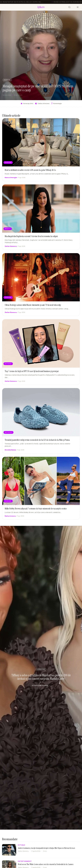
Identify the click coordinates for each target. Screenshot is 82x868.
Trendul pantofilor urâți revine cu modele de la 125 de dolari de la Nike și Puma (37, 442)
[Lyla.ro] (41, 7)
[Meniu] (78, 7)
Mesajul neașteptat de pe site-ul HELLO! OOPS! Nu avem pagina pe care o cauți (38, 88)
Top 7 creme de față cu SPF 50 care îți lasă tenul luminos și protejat (32, 373)
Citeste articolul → (41, 685)
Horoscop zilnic (27, 104)
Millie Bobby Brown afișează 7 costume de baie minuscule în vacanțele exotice (36, 511)
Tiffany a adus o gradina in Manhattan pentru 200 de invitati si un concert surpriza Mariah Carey (41, 677)
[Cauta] (69, 7)
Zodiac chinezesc (42, 104)
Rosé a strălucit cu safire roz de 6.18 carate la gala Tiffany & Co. (30, 170)
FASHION (7, 80)
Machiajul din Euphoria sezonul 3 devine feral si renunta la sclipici (31, 239)
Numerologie (56, 104)
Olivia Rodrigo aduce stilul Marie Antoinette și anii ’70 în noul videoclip (33, 307)
